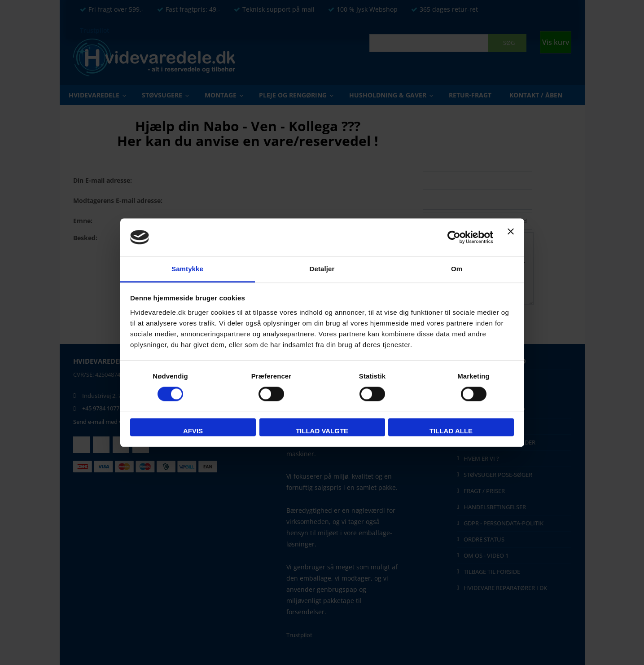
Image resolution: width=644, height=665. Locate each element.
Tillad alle (451, 431)
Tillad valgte (322, 431)
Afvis (193, 431)
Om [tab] (457, 269)
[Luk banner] (511, 237)
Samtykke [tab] (187, 269)
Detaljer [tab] (322, 269)
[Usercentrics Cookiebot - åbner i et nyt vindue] (454, 237)
